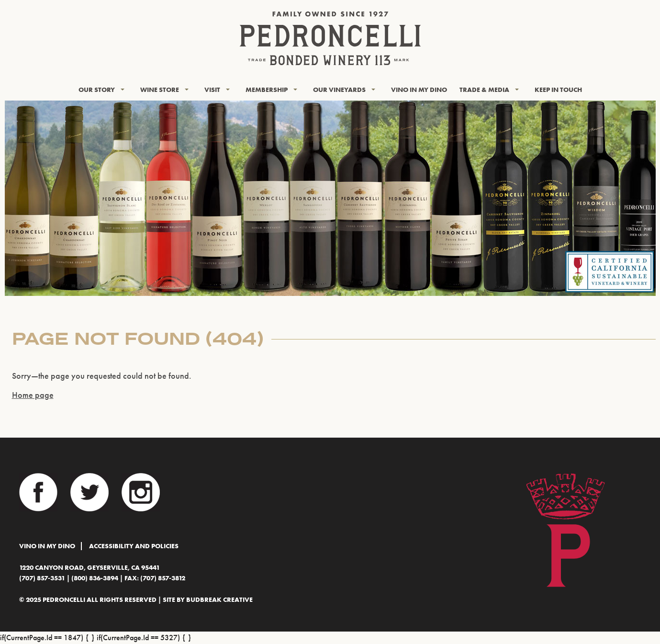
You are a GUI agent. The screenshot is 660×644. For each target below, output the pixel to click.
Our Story (97, 90)
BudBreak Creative (219, 600)
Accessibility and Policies (134, 546)
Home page (33, 395)
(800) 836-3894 (95, 578)
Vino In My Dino (419, 90)
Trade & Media (484, 90)
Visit (212, 90)
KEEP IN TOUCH (558, 90)
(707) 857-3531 (42, 578)
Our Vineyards (339, 90)
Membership (267, 90)
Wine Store (160, 90)
